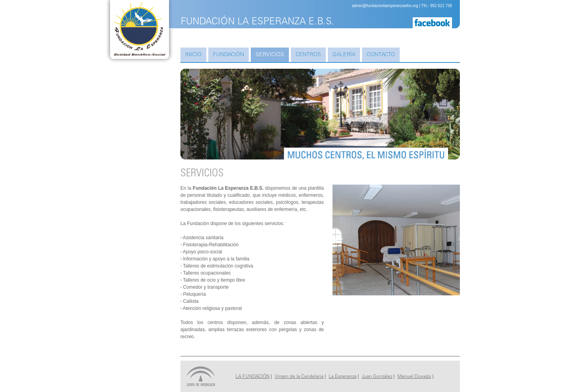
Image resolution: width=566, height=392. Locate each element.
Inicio (193, 55)
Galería (344, 55)
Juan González (377, 377)
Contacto (381, 55)
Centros (308, 55)
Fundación (229, 55)
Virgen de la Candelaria (299, 377)
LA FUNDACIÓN (253, 377)
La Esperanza (343, 377)
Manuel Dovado (414, 377)
